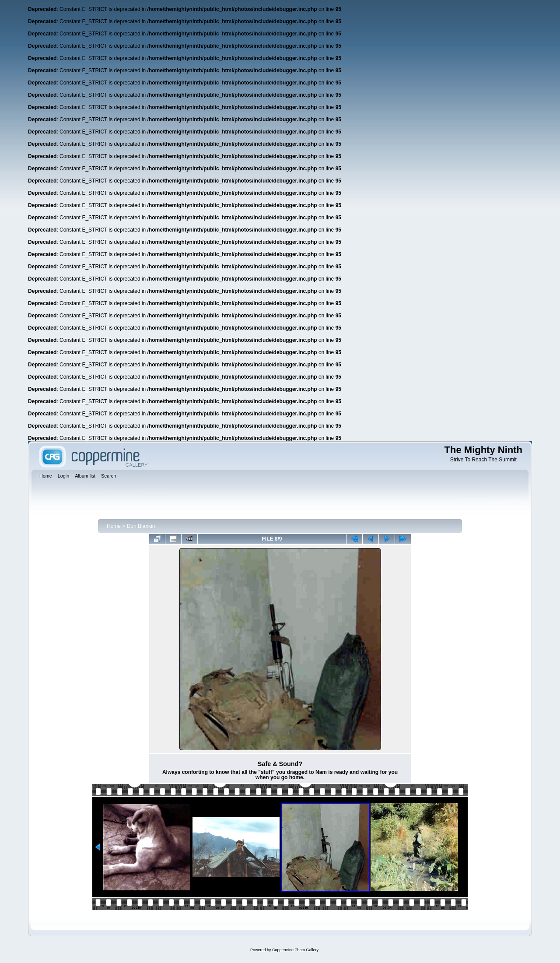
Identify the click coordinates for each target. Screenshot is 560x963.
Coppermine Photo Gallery (295, 950)
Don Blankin (141, 526)
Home (114, 526)
